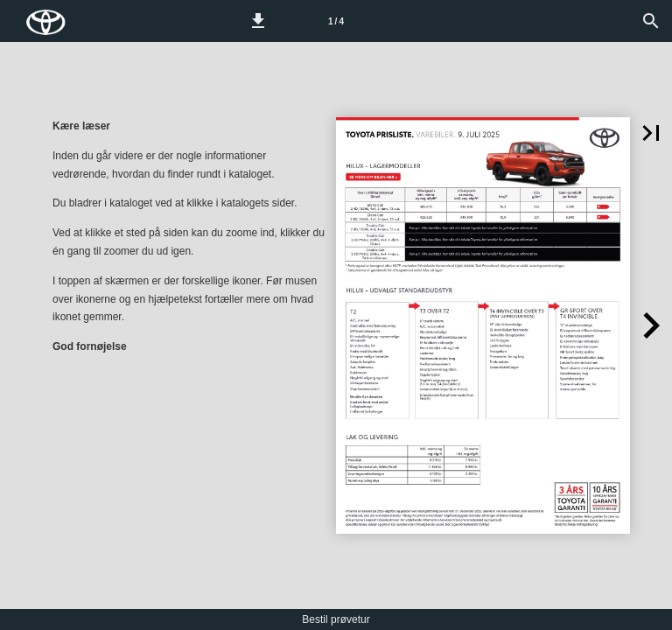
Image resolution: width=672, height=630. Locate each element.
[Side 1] (336, 21)
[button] (258, 21)
